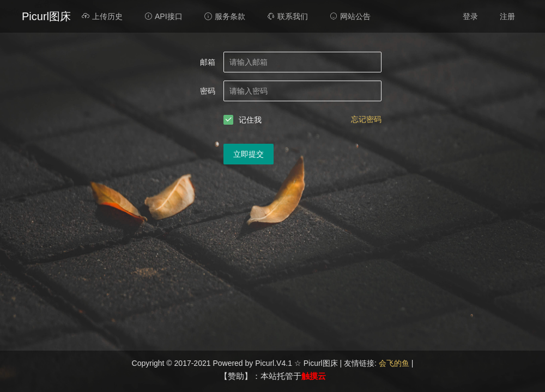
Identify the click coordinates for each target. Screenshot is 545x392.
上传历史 (102, 16)
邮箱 (208, 62)
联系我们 (287, 16)
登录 (470, 16)
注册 (507, 16)
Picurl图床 (46, 16)
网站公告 (350, 16)
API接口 (163, 16)
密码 (208, 91)
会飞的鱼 (395, 363)
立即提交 (249, 154)
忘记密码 (366, 119)
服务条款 (225, 16)
